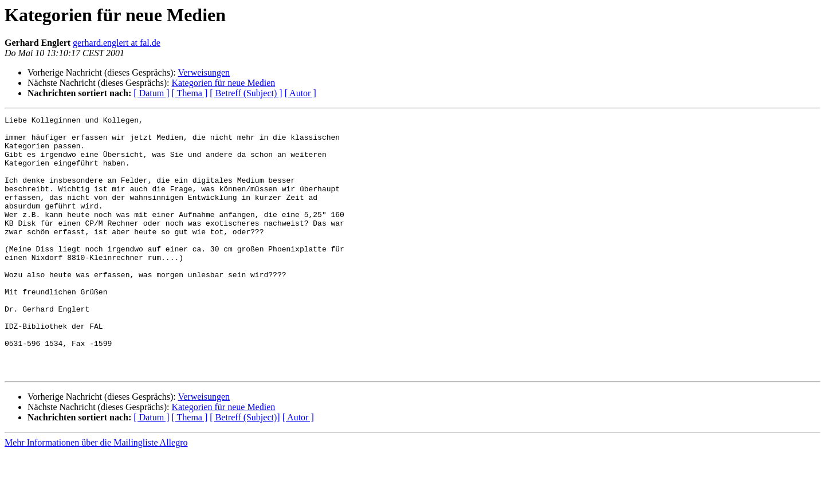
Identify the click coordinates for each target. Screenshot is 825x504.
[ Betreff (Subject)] (245, 469)
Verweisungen (204, 72)
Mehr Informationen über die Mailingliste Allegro (96, 494)
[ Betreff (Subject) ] (246, 93)
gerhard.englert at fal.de (117, 43)
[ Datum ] (151, 93)
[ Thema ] (190, 93)
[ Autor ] (300, 93)
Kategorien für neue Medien (223, 83)
